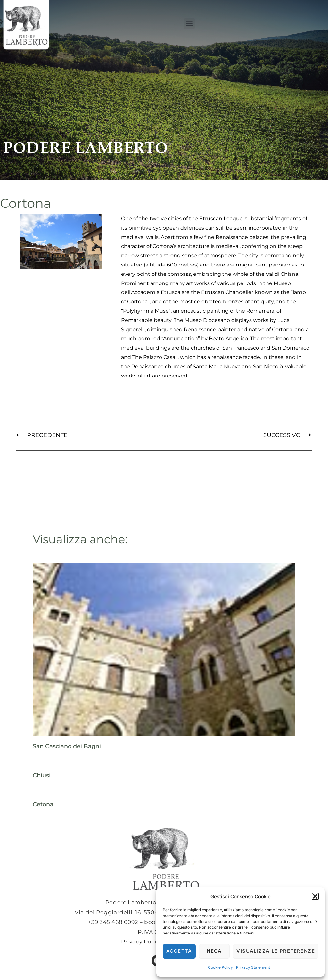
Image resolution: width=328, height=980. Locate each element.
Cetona (43, 804)
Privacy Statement (253, 967)
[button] (315, 896)
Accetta (179, 951)
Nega (214, 951)
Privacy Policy (141, 942)
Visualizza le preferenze (276, 951)
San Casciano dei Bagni (67, 746)
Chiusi (42, 775)
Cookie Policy (220, 967)
